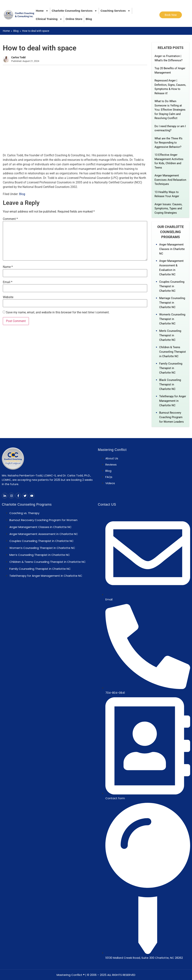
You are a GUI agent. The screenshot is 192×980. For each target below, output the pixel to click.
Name (8, 267)
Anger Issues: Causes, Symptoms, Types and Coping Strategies (168, 209)
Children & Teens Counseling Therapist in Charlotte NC (172, 352)
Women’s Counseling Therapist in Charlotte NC (172, 319)
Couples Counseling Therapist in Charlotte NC (172, 286)
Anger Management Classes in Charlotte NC (172, 249)
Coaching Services (115, 11)
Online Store (74, 19)
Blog (89, 19)
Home (42, 11)
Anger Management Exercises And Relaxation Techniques (170, 180)
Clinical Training (49, 19)
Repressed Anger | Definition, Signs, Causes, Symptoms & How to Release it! (170, 87)
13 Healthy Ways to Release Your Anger (167, 194)
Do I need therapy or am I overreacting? (170, 128)
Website (8, 297)
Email (8, 282)
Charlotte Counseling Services (75, 11)
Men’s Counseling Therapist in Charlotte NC (170, 335)
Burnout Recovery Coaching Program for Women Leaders (171, 417)
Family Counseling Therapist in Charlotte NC (171, 368)
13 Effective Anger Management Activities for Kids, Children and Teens (169, 161)
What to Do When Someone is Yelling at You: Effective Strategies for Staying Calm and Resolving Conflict (170, 110)
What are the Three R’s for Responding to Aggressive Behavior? (168, 143)
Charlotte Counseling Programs (27, 504)
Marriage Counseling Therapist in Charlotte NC (172, 303)
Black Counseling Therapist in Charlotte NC (170, 384)
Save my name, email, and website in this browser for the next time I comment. (58, 312)
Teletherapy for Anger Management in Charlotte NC (173, 401)
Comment (10, 219)
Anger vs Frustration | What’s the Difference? (168, 58)
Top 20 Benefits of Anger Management (170, 70)
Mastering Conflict (112, 450)
